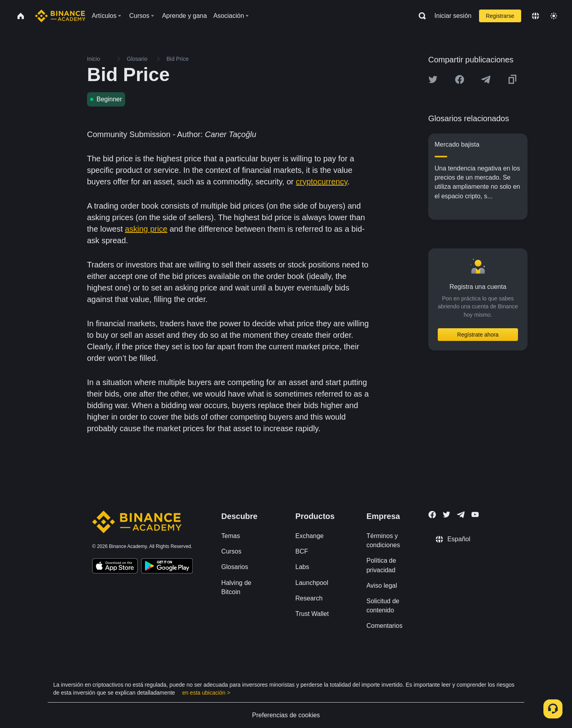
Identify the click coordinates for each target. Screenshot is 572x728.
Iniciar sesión (453, 16)
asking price (146, 229)
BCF (302, 551)
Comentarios (384, 626)
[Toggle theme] (554, 16)
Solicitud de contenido (383, 606)
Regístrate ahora (478, 335)
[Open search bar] (420, 16)
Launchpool (312, 583)
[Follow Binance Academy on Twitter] (446, 515)
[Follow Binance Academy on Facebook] (432, 515)
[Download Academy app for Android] (167, 567)
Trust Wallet (312, 614)
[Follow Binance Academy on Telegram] (461, 515)
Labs (302, 567)
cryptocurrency (322, 182)
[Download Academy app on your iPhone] (115, 567)
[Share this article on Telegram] (486, 79)
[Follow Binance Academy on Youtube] (475, 514)
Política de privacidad (381, 565)
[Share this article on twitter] (433, 79)
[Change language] (535, 16)
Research (309, 598)
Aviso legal (382, 586)
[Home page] (60, 16)
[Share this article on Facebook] (460, 79)
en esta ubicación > (206, 693)
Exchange (310, 536)
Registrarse (500, 16)
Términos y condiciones (383, 540)
